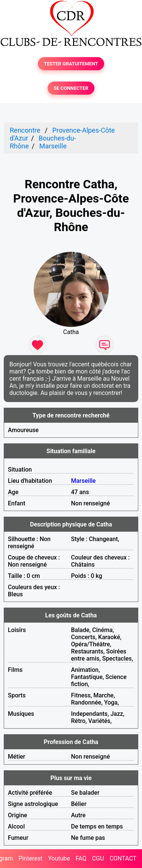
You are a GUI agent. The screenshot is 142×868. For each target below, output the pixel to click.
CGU (98, 858)
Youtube (59, 858)
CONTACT (123, 858)
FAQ (81, 858)
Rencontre (25, 130)
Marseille (53, 146)
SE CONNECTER (71, 88)
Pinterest (30, 858)
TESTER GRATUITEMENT (71, 64)
